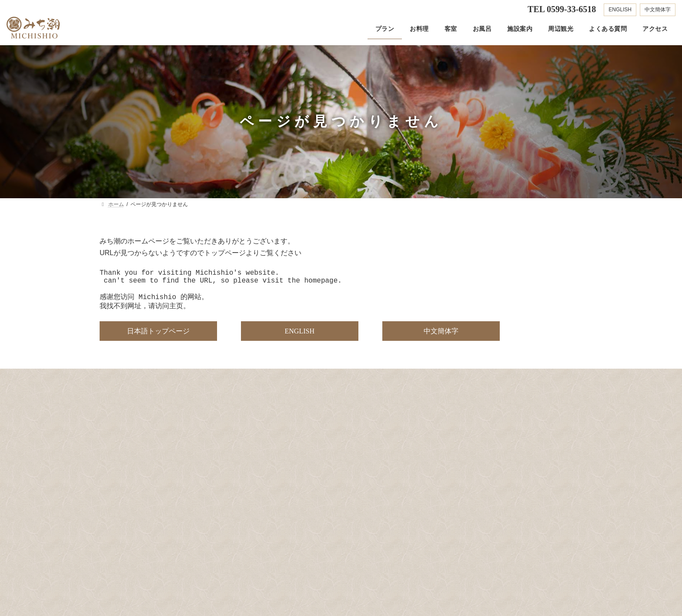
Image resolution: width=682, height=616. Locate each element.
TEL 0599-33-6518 (562, 9)
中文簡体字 (658, 10)
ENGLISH (620, 10)
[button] (158, 338)
